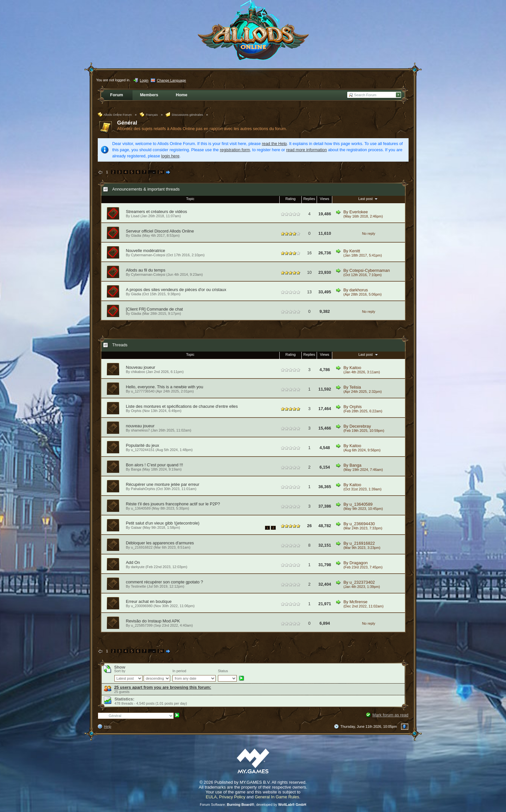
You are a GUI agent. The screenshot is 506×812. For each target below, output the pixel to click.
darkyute (138, 567)
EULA (211, 797)
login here (170, 156)
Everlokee (359, 212)
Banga (136, 469)
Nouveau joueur (141, 367)
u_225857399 (142, 625)
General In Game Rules (277, 797)
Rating (291, 199)
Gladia (136, 235)
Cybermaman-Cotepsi (148, 255)
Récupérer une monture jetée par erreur (163, 484)
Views (325, 199)
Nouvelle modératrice (146, 251)
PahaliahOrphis (143, 489)
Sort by (120, 671)
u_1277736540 (143, 391)
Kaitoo (355, 368)
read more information (306, 150)
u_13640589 (141, 508)
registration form (235, 150)
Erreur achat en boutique (149, 601)
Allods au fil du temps (146, 270)
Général (127, 123)
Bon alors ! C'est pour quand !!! (155, 465)
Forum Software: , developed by (253, 805)
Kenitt (355, 251)
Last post (368, 199)
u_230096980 (142, 606)
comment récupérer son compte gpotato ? (165, 582)
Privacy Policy (232, 797)
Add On (133, 562)
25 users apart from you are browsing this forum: (163, 687)
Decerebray (360, 426)
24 (161, 172)
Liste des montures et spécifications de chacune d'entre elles (182, 406)
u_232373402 (362, 582)
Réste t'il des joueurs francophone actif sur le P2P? (173, 504)
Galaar (136, 527)
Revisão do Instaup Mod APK (153, 621)
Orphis (136, 411)
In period (179, 671)
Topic (190, 199)
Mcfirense (358, 602)
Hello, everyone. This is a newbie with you (165, 387)
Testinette (139, 586)
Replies (309, 199)
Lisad (135, 216)
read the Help (274, 144)
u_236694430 (362, 524)
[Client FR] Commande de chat (155, 309)
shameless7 (140, 430)
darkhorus (359, 290)
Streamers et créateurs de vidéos (157, 212)
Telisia (355, 387)
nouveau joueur (140, 426)
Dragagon (359, 563)
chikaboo (138, 372)
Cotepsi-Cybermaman (370, 270)
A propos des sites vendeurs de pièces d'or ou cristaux (176, 290)
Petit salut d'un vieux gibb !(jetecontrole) (163, 523)
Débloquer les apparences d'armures (160, 543)
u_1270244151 (143, 450)
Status (223, 671)
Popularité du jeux (143, 445)
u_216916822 (142, 547)
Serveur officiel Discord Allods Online (160, 231)
